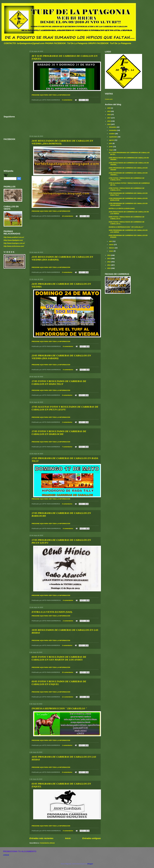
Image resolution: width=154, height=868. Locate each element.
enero (111, 251)
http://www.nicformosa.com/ (14, 246)
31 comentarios (68, 672)
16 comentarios (68, 216)
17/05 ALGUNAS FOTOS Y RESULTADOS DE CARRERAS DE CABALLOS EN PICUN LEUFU (65, 408)
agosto (112, 140)
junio (111, 147)
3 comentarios (67, 645)
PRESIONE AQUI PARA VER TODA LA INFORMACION (51, 95)
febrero (112, 248)
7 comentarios (67, 447)
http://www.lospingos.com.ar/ (14, 243)
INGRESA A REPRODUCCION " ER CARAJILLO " (59, 708)
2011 (109, 265)
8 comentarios (68, 346)
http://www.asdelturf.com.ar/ (14, 237)
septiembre (113, 137)
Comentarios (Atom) (47, 843)
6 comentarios (67, 772)
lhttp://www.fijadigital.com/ (13, 240)
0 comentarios (67, 100)
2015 (109, 124)
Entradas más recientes (41, 838)
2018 (109, 115)
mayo (111, 150)
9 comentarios (67, 395)
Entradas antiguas (92, 838)
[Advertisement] (65, 119)
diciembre (113, 127)
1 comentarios (67, 422)
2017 (109, 118)
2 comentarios (68, 621)
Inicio (68, 838)
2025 (109, 108)
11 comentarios (68, 697)
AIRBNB (6, 855)
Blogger (90, 864)
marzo (111, 245)
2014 (109, 255)
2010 (109, 268)
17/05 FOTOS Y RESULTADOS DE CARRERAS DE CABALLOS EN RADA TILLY (59, 383)
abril (111, 241)
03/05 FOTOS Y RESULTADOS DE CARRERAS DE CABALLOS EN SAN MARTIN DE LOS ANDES (59, 658)
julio (111, 143)
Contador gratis (109, 99)
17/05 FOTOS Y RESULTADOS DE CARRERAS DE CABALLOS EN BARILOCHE (59, 433)
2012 (109, 262)
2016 (109, 121)
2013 (109, 258)
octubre (112, 134)
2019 (109, 111)
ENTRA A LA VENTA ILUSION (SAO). (52, 612)
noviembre (113, 130)
